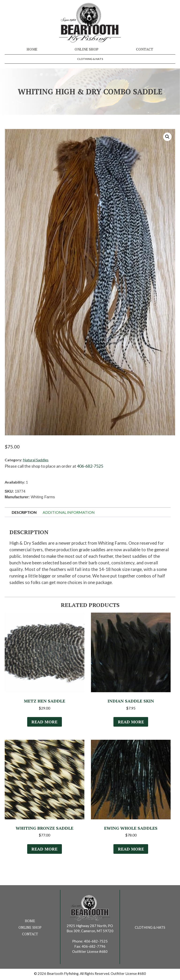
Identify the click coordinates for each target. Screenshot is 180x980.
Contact (145, 49)
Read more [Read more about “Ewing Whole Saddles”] (131, 850)
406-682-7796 (94, 948)
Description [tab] (24, 512)
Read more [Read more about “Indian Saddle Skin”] (131, 722)
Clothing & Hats (90, 59)
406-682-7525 (90, 466)
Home (32, 49)
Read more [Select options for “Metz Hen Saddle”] (45, 722)
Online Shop (86, 49)
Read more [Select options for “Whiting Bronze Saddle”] (45, 850)
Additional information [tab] (69, 512)
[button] (167, 137)
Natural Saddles (36, 460)
